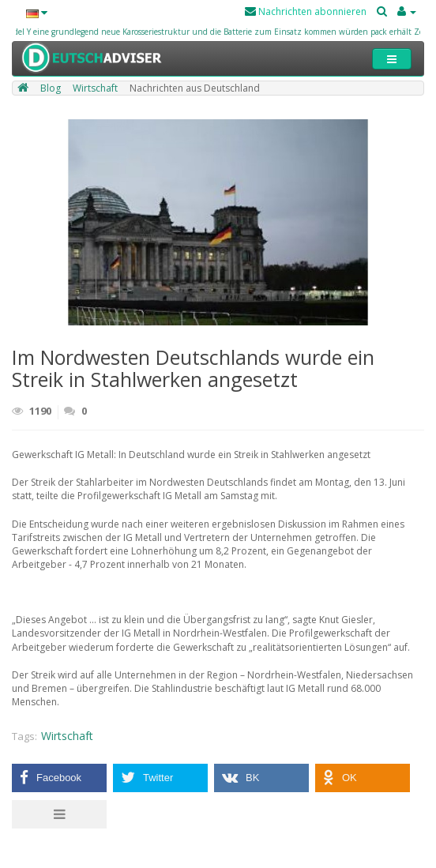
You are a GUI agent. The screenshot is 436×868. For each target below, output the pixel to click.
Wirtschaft (67, 736)
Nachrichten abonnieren (306, 11)
